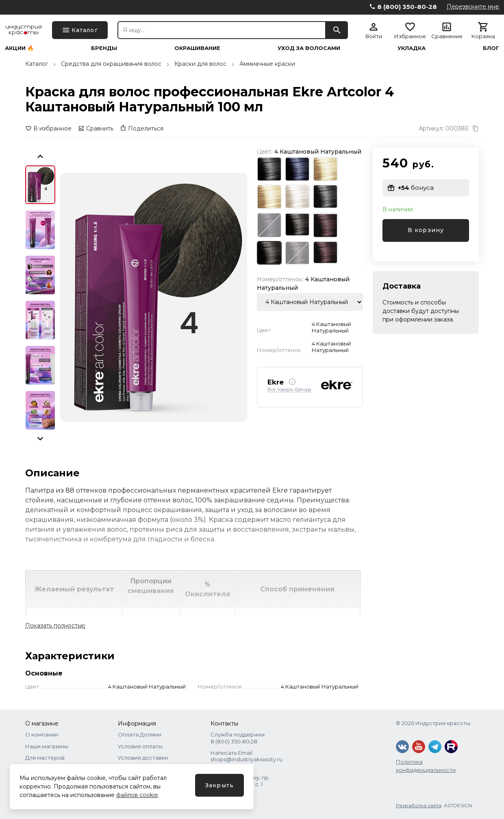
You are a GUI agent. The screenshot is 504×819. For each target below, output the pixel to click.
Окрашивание (197, 48)
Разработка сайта (419, 805)
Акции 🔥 (19, 48)
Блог (491, 48)
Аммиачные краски (267, 64)
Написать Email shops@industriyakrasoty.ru (247, 756)
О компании (42, 734)
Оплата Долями (140, 734)
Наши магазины (47, 746)
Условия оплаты (140, 746)
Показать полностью (55, 626)
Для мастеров (45, 758)
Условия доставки (143, 758)
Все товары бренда (289, 390)
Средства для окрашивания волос (111, 64)
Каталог (37, 64)
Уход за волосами (309, 48)
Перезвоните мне (473, 7)
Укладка (412, 48)
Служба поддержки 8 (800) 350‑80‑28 (238, 738)
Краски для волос (200, 64)
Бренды (104, 48)
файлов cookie (137, 795)
